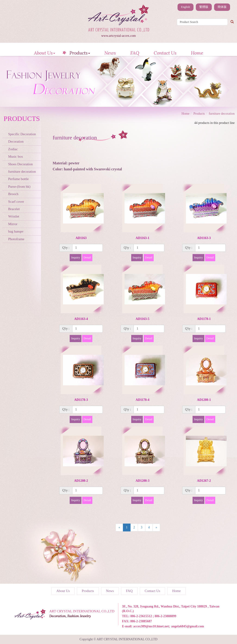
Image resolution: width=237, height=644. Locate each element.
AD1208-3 (143, 481)
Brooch (13, 194)
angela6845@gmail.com (188, 626)
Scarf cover (16, 202)
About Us (45, 53)
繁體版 (204, 7)
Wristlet (14, 216)
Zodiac (13, 149)
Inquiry (75, 257)
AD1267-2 (204, 481)
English (185, 7)
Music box (16, 156)
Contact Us (165, 53)
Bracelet (14, 209)
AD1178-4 (142, 400)
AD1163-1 (142, 238)
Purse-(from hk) (19, 187)
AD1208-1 (204, 400)
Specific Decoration (22, 134)
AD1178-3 (81, 400)
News (110, 53)
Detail (87, 257)
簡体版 (222, 7)
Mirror (13, 224)
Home (197, 53)
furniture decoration (22, 172)
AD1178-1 (204, 319)
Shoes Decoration (20, 164)
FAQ (135, 53)
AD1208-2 (81, 481)
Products (80, 53)
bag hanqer (16, 231)
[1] (87, 248)
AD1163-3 (204, 238)
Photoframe (16, 239)
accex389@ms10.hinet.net (151, 626)
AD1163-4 (81, 319)
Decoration (16, 141)
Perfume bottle (18, 179)
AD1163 (81, 238)
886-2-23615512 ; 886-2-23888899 (153, 616)
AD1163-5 (142, 319)
